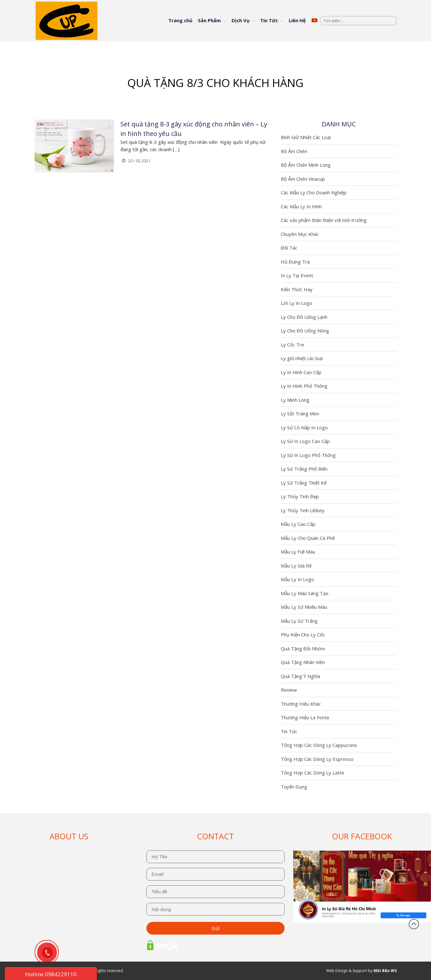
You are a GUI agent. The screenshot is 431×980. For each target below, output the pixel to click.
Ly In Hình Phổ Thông (304, 386)
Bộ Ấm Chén (294, 151)
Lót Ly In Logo (296, 303)
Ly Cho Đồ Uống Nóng (305, 331)
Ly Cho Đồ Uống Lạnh (304, 317)
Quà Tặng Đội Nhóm (303, 648)
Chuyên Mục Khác (300, 234)
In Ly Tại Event (297, 275)
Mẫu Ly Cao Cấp (298, 524)
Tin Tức (269, 20)
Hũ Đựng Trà (295, 262)
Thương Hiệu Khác (301, 704)
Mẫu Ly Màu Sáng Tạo (305, 593)
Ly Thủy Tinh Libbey (303, 510)
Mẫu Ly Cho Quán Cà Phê (308, 538)
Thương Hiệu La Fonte (305, 717)
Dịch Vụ (241, 20)
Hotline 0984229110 (51, 974)
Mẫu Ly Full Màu (298, 552)
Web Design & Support (347, 971)
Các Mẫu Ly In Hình (301, 206)
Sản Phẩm (209, 20)
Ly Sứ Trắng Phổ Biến (304, 469)
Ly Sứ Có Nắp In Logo (304, 427)
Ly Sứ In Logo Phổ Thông (308, 455)
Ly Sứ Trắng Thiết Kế (304, 483)
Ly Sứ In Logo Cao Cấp (305, 441)
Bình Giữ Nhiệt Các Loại (306, 137)
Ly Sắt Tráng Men (300, 413)
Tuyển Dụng (294, 787)
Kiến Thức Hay (297, 289)
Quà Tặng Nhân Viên (303, 662)
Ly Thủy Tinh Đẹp (300, 496)
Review (289, 690)
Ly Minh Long (295, 400)
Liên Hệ (297, 20)
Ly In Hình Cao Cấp (301, 372)
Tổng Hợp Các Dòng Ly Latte (313, 773)
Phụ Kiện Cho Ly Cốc (303, 634)
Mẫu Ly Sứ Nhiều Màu (304, 607)
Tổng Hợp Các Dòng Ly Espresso (317, 759)
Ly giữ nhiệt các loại (302, 358)
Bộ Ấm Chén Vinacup (303, 179)
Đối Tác (289, 248)
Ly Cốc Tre (293, 345)
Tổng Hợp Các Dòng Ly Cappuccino (319, 745)
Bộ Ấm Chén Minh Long (306, 165)
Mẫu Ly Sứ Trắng (299, 621)
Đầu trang (414, 924)
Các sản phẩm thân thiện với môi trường (324, 220)
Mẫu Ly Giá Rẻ (296, 566)
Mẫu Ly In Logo (297, 579)
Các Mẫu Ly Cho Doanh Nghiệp (314, 192)
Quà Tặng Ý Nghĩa (300, 676)
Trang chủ (180, 20)
